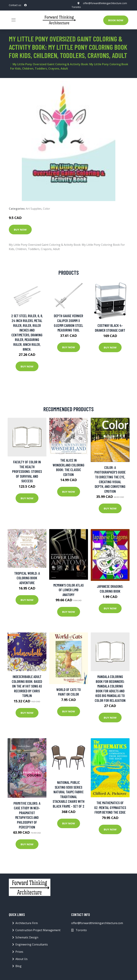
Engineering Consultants (32, 944)
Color (47, 209)
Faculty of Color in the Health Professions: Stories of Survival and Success (27, 471)
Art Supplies (34, 209)
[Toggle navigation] (14, 20)
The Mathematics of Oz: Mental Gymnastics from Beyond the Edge (110, 807)
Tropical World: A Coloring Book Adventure (27, 578)
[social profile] (25, 5)
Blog (18, 966)
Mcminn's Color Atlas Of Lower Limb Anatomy (68, 590)
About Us (21, 959)
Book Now (116, 20)
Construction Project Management (38, 930)
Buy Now (20, 230)
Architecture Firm (27, 923)
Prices (19, 952)
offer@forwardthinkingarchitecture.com (105, 3)
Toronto (76, 7)
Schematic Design (27, 937)
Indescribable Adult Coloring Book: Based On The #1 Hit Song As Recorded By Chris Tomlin (27, 686)
